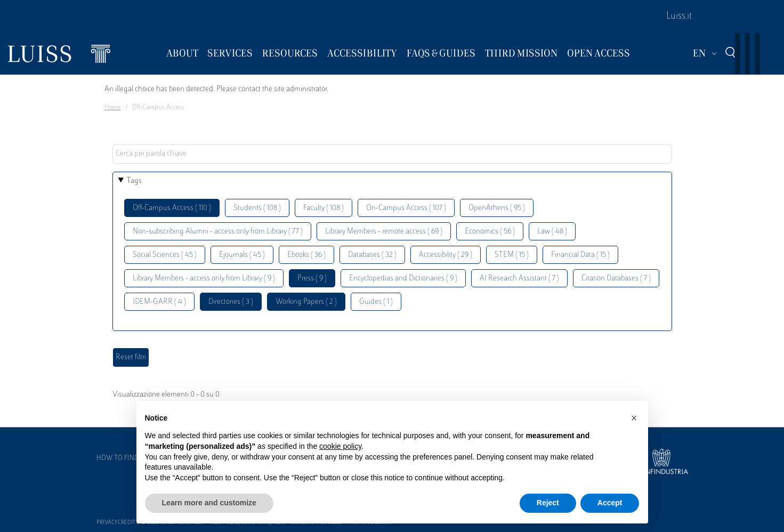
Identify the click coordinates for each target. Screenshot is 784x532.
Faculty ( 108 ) (324, 208)
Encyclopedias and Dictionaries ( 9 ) (403, 279)
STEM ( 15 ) (512, 255)
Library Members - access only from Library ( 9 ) (204, 279)
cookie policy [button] (340, 446)
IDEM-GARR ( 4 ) (159, 302)
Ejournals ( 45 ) (242, 255)
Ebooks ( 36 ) (306, 255)
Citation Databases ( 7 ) (616, 279)
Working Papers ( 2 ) (306, 302)
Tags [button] (134, 181)
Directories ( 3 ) (231, 302)
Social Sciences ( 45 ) (165, 255)
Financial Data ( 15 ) (580, 255)
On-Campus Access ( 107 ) (406, 208)
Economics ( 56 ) (490, 232)
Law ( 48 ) (552, 232)
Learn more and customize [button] (209, 503)
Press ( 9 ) (312, 279)
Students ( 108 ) (257, 208)
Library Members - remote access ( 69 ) (384, 232)
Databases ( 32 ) (372, 255)
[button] (634, 418)
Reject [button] (548, 503)
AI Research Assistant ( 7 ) (519, 279)
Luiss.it (679, 17)
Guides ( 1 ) (376, 302)
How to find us (123, 458)
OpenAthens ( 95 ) (497, 208)
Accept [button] (610, 503)
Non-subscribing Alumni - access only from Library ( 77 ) (218, 232)
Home (113, 108)
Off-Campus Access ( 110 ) (172, 208)
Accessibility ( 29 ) (446, 255)
